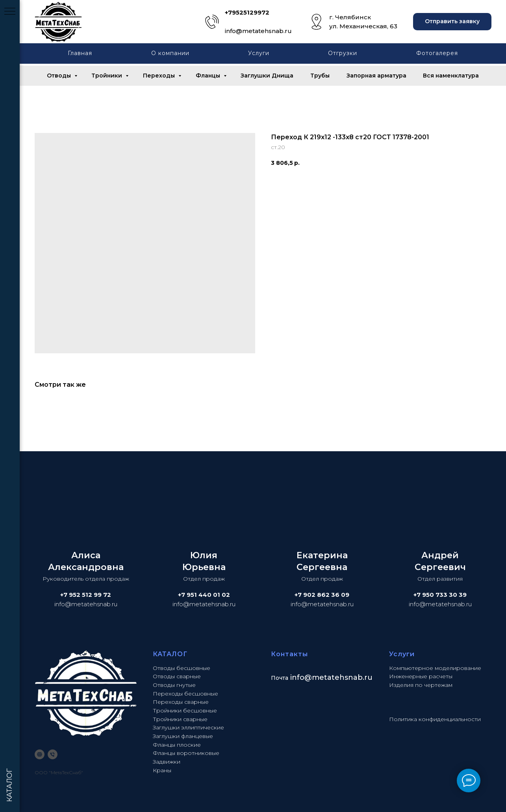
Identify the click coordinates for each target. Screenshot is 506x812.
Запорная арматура (376, 76)
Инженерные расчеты (421, 676)
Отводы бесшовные (182, 668)
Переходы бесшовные (185, 694)
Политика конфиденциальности (435, 719)
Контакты (289, 654)
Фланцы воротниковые (186, 753)
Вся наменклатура (451, 76)
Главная (80, 53)
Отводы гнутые (174, 685)
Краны (162, 770)
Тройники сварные (180, 719)
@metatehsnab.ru (338, 677)
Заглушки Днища (267, 76)
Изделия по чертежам (421, 685)
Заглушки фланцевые (183, 736)
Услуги (259, 53)
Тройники (108, 76)
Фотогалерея (437, 53)
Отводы (60, 76)
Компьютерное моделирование (435, 668)
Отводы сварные (177, 676)
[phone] (53, 754)
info (297, 677)
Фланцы (209, 76)
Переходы (160, 76)
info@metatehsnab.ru (258, 31)
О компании (170, 53)
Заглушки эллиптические (188, 727)
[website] (40, 754)
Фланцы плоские (177, 745)
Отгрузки (343, 53)
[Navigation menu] (10, 12)
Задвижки (167, 762)
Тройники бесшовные (185, 710)
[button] (452, 22)
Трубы (320, 76)
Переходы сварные (181, 702)
